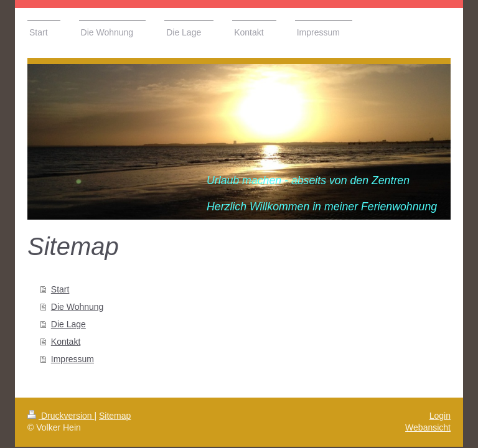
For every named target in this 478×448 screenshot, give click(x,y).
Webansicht (428, 427)
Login (440, 416)
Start (60, 289)
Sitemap (115, 416)
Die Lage (68, 324)
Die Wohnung (77, 307)
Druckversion (61, 416)
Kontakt (66, 342)
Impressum (73, 359)
